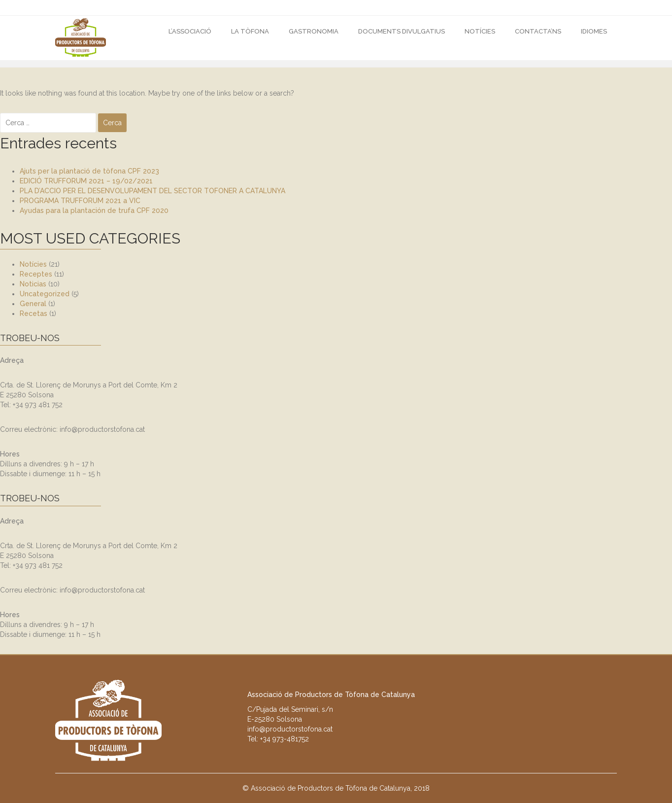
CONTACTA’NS (538, 31)
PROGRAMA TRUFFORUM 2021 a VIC (80, 201)
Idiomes (594, 31)
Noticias (33, 284)
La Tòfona (250, 31)
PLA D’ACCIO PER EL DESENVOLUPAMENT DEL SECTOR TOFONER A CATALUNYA (152, 191)
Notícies (480, 31)
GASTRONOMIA (314, 31)
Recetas (34, 314)
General (33, 304)
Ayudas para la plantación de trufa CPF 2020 (94, 210)
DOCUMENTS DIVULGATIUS (402, 31)
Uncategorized (45, 294)
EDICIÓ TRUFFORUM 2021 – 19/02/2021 (86, 181)
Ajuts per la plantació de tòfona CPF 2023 (89, 171)
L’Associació (190, 31)
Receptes (36, 274)
